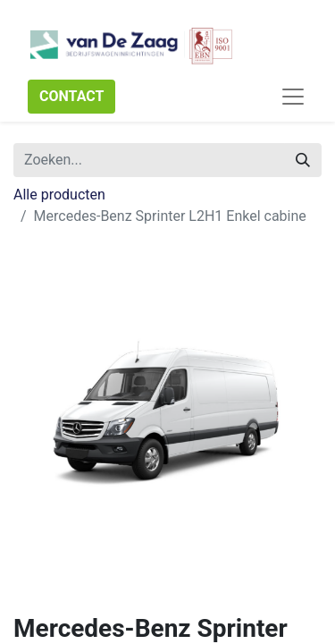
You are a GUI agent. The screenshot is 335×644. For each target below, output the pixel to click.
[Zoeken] (303, 160)
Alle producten (59, 195)
